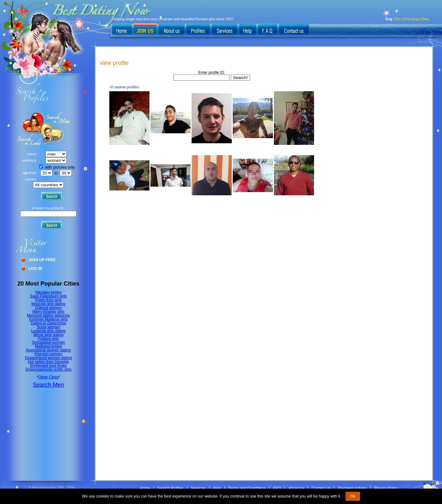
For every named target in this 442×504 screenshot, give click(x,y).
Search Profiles (171, 488)
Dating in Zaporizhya (48, 323)
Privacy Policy (386, 488)
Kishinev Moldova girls (48, 319)
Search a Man (29, 129)
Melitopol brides (48, 346)
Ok (353, 496)
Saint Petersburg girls (48, 296)
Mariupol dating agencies (48, 315)
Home (145, 488)
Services (198, 488)
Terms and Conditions (247, 488)
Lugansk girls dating (48, 331)
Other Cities (48, 377)
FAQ (277, 488)
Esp (416, 19)
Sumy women (48, 327)
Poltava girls (48, 339)
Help (217, 488)
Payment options (352, 488)
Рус (398, 19)
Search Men (48, 385)
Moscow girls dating (48, 304)
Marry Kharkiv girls (48, 312)
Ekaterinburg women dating (48, 358)
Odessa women (48, 308)
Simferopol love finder (48, 366)
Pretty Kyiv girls (48, 300)
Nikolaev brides (48, 292)
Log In (35, 269)
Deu (425, 19)
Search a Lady (56, 129)
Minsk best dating (48, 335)
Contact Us (321, 488)
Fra (407, 19)
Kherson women (48, 354)
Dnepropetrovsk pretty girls (48, 369)
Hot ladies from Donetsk (48, 362)
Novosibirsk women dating (48, 350)
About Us (296, 488)
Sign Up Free (42, 260)
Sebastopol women (48, 342)
